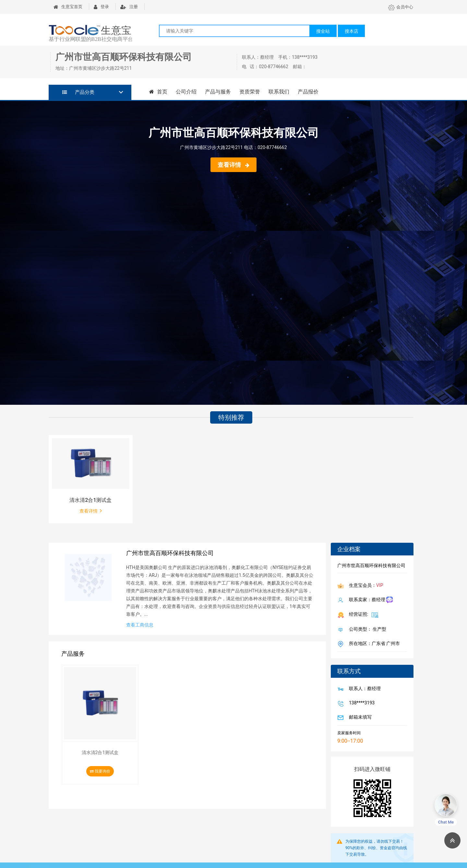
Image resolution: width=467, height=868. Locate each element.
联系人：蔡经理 (364, 689)
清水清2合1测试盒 (90, 500)
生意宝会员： (365, 586)
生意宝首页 (68, 7)
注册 (129, 7)
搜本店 (352, 31)
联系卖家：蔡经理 (370, 600)
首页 (158, 92)
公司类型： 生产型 (366, 630)
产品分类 (78, 92)
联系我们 (279, 92)
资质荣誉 (250, 92)
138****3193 (360, 703)
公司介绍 (186, 92)
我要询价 (100, 771)
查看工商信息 (140, 625)
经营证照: (362, 615)
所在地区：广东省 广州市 (373, 644)
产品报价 (308, 92)
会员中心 (401, 7)
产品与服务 (218, 92)
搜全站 (323, 31)
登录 (101, 7)
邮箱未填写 (359, 718)
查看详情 (233, 165)
